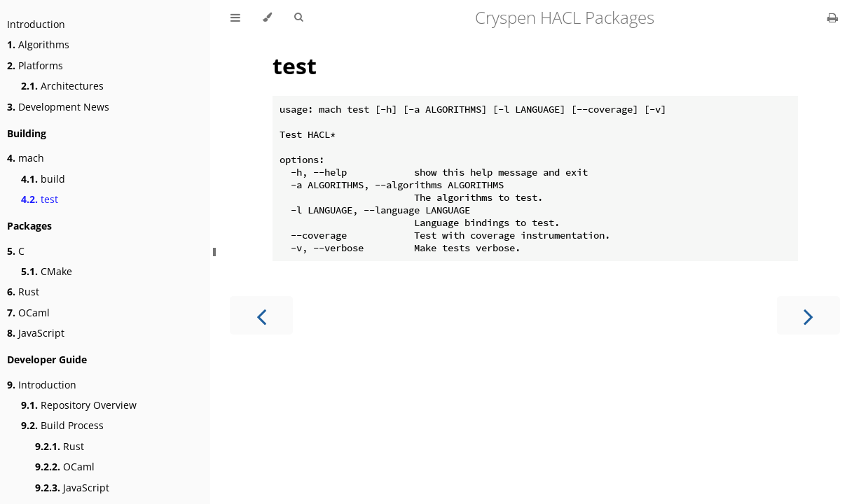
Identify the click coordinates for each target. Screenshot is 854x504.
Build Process (62, 425)
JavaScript (36, 333)
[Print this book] (833, 17)
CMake (47, 271)
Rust (23, 292)
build (43, 179)
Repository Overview (79, 405)
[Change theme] (267, 17)
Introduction (36, 24)
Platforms (35, 65)
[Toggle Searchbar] (298, 17)
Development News (58, 107)
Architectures (62, 86)
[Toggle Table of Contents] (235, 17)
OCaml (28, 313)
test (40, 199)
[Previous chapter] (261, 315)
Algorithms (38, 44)
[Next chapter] (808, 315)
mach (26, 158)
